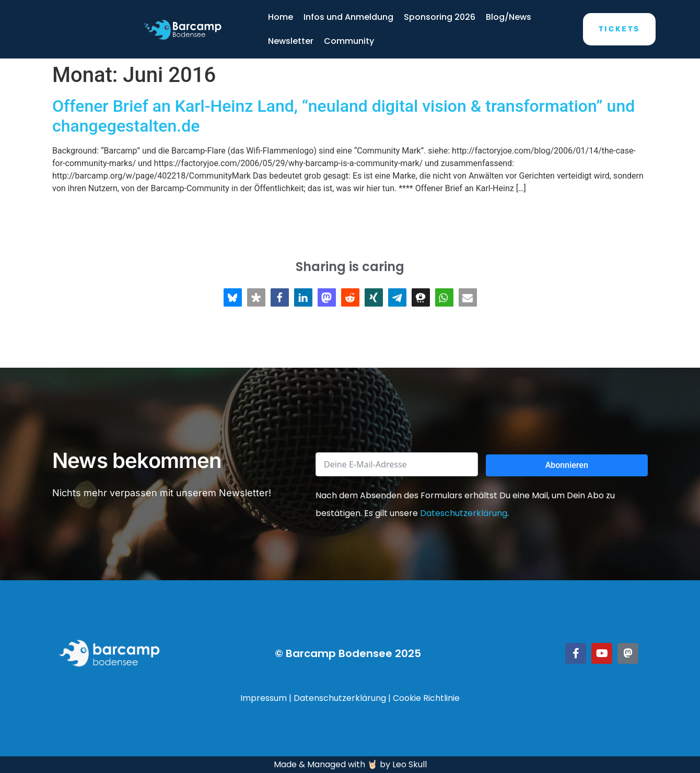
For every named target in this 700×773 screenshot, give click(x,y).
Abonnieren (567, 465)
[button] (233, 297)
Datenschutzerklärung (340, 698)
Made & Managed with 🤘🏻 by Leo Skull (350, 764)
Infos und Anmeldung (348, 17)
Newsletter (291, 41)
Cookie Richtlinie (426, 698)
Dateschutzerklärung (464, 513)
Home (281, 17)
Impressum (264, 698)
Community (349, 41)
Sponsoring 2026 (440, 17)
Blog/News (509, 17)
